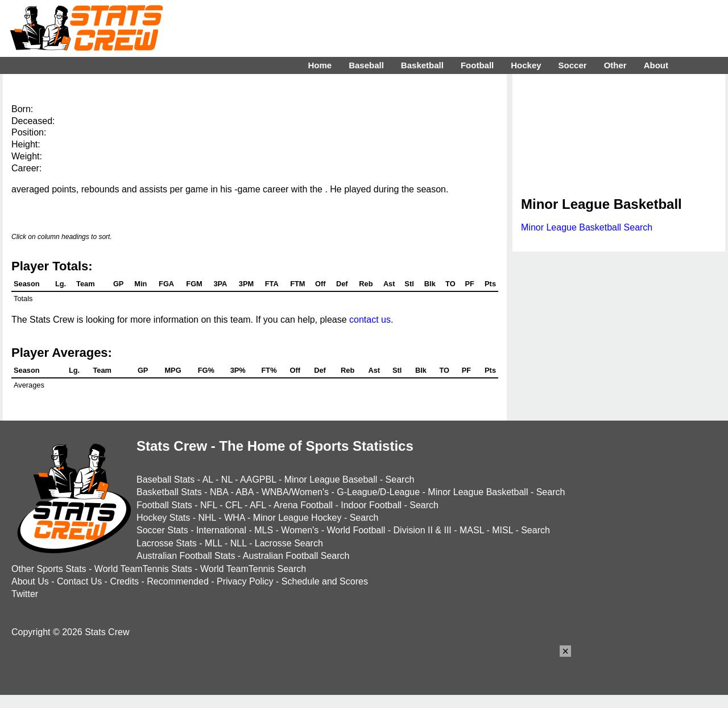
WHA (234, 518)
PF (469, 284)
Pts (490, 284)
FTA (272, 284)
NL (227, 479)
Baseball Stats (166, 479)
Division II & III (423, 530)
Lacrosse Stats (167, 543)
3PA (220, 284)
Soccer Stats (162, 530)
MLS (264, 530)
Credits (124, 581)
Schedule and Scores (325, 581)
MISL (502, 530)
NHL (207, 518)
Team (85, 284)
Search (400, 479)
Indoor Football (371, 505)
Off (320, 284)
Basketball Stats (169, 492)
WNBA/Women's (295, 492)
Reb (366, 284)
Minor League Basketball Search (587, 227)
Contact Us (79, 581)
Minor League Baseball (331, 479)
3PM (246, 284)
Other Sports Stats (49, 569)
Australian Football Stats (186, 556)
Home (320, 65)
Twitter (25, 594)
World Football (356, 530)
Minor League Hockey (297, 518)
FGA (166, 284)
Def (342, 284)
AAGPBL (258, 479)
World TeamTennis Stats (143, 569)
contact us (370, 320)
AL (208, 479)
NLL (239, 543)
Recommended (178, 581)
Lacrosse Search (289, 543)
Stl (409, 284)
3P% (238, 370)
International (221, 530)
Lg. (61, 284)
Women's (300, 530)
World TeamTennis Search (253, 569)
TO (450, 284)
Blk (430, 284)
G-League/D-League (378, 492)
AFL (258, 505)
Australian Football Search (296, 556)
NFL (209, 505)
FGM (194, 284)
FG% (206, 370)
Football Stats (164, 505)
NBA (219, 492)
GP (119, 284)
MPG (173, 370)
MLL (214, 543)
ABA (244, 492)
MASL (472, 530)
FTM (297, 284)
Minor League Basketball (478, 492)
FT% (269, 370)
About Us (30, 581)
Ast (389, 284)
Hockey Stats (163, 518)
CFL (234, 505)
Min (140, 284)
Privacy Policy (245, 581)
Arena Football (303, 505)
